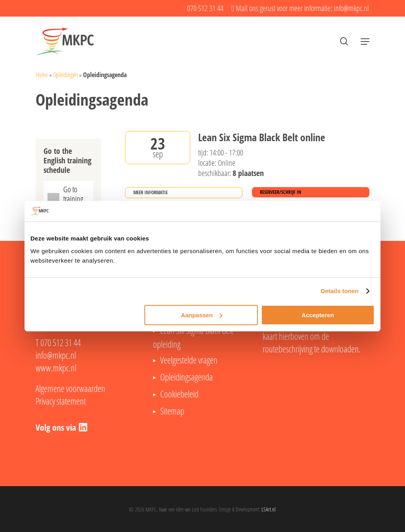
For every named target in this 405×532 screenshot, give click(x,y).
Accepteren (318, 315)
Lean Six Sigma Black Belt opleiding (193, 337)
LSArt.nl (269, 509)
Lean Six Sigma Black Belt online (262, 138)
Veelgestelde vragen (189, 360)
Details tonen (340, 291)
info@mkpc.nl (56, 355)
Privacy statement (61, 401)
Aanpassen (202, 315)
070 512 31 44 (61, 343)
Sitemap (172, 411)
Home (42, 75)
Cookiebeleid (179, 394)
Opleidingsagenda (186, 377)
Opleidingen (65, 75)
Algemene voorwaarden (70, 388)
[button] (365, 42)
